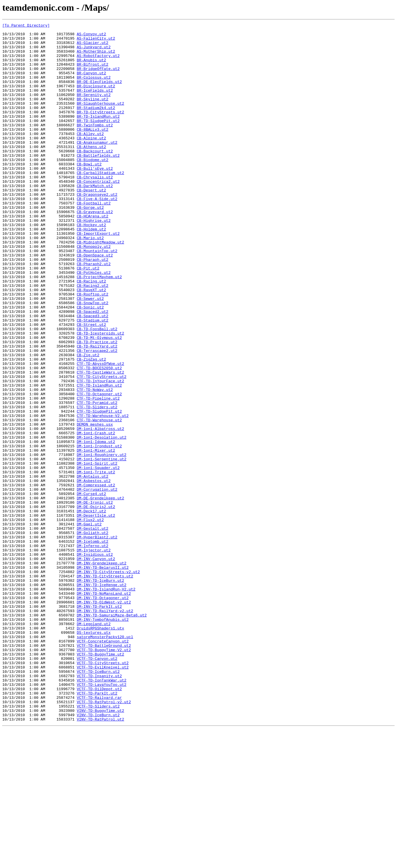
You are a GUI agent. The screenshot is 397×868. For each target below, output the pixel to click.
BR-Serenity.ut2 (94, 109)
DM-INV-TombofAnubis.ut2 (103, 739)
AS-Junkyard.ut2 (94, 52)
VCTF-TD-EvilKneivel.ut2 (103, 796)
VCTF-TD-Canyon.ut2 (97, 786)
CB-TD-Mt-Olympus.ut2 (99, 401)
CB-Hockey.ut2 (91, 265)
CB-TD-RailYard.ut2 (97, 411)
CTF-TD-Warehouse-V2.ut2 (103, 494)
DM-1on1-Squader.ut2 (98, 557)
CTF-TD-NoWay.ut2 (95, 463)
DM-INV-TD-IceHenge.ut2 (101, 697)
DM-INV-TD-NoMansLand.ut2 (104, 708)
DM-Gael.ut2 (89, 625)
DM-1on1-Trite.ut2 (96, 562)
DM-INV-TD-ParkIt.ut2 (99, 723)
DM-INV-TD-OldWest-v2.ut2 (104, 718)
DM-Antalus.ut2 (92, 567)
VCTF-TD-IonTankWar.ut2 (101, 812)
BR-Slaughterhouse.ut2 (100, 120)
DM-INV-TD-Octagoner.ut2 (103, 713)
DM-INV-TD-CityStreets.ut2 (105, 687)
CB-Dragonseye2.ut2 (97, 229)
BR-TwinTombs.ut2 (95, 146)
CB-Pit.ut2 (88, 317)
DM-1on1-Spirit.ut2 (97, 552)
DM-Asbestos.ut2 (94, 572)
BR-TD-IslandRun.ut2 (98, 135)
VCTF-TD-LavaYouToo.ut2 (101, 817)
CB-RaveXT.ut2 (91, 343)
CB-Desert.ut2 (91, 224)
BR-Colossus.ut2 (94, 88)
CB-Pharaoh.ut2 (92, 307)
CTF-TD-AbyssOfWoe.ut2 (100, 432)
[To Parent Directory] (26, 26)
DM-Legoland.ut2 (94, 744)
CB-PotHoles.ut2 (94, 323)
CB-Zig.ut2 (88, 422)
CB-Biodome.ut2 (92, 187)
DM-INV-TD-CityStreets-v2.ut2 (108, 682)
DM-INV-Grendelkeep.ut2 (101, 671)
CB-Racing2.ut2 (92, 338)
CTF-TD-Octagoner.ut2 (99, 468)
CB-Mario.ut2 (90, 281)
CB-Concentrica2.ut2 (98, 213)
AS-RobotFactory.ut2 (98, 62)
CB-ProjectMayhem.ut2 (99, 328)
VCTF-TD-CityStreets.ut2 (103, 791)
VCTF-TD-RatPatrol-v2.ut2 (104, 838)
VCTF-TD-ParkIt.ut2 (97, 828)
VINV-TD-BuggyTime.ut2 (100, 848)
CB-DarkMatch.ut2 (95, 219)
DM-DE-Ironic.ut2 (95, 599)
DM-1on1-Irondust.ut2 (99, 531)
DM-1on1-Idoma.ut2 (96, 526)
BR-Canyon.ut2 (91, 83)
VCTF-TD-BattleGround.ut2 (104, 770)
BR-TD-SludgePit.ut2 (98, 141)
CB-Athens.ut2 (91, 172)
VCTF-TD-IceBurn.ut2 (98, 801)
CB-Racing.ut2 (91, 333)
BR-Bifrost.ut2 (92, 73)
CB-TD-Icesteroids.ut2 (100, 396)
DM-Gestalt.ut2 (92, 630)
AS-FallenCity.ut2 (96, 42)
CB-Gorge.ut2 (90, 245)
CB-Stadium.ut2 (92, 380)
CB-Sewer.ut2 (90, 354)
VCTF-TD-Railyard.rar (99, 833)
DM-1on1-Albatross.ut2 (100, 510)
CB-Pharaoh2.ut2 (94, 312)
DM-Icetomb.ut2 (92, 645)
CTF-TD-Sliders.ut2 (97, 484)
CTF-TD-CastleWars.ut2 (100, 442)
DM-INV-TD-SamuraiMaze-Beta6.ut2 (112, 734)
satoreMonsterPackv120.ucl (105, 760)
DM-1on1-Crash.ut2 (96, 515)
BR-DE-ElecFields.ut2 (99, 94)
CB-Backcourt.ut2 (95, 177)
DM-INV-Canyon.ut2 (96, 666)
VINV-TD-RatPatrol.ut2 (100, 859)
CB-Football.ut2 (94, 239)
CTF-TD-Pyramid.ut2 (97, 479)
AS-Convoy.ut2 (91, 36)
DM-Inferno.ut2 (92, 651)
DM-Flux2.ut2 (90, 619)
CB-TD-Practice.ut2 (97, 406)
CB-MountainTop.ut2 (97, 297)
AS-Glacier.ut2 (92, 47)
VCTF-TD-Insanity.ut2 (99, 807)
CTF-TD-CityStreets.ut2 (101, 448)
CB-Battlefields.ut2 (98, 182)
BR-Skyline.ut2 (92, 114)
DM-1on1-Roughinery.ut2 (101, 541)
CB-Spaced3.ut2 (92, 375)
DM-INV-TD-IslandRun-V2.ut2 (106, 703)
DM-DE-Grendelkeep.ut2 (100, 593)
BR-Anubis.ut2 (91, 68)
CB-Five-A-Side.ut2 (97, 234)
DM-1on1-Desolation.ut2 (101, 520)
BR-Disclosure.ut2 (96, 99)
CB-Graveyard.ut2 (95, 250)
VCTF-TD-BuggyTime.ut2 (100, 781)
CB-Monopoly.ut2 (94, 291)
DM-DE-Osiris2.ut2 (96, 604)
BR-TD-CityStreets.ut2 (100, 130)
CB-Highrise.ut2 (94, 260)
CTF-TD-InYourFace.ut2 (100, 453)
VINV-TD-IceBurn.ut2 (98, 854)
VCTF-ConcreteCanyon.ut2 (103, 765)
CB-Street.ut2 (91, 385)
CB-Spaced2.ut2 (92, 370)
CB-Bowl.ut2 (89, 193)
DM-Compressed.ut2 (96, 578)
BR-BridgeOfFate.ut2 (98, 78)
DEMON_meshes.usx (95, 505)
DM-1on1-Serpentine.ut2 (101, 546)
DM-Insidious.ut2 (95, 661)
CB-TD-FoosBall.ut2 (97, 390)
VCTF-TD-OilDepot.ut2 (99, 822)
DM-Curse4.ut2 (91, 588)
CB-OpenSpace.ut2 (95, 302)
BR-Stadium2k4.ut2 (96, 125)
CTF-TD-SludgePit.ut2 (99, 489)
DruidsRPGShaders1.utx (100, 749)
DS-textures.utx (94, 755)
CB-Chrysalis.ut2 (95, 208)
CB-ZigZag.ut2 (91, 427)
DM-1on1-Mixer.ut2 (96, 536)
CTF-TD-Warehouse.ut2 (99, 500)
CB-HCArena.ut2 (92, 255)
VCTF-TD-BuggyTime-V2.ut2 (104, 775)
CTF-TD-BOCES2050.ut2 (99, 437)
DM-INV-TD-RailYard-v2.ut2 (105, 729)
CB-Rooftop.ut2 (92, 349)
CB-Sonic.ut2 (90, 364)
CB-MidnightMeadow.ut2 (100, 286)
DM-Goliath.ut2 (92, 635)
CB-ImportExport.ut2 (98, 276)
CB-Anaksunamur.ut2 (97, 167)
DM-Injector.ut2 (94, 656)
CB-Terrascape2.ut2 (97, 416)
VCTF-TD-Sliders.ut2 (98, 843)
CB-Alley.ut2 (90, 156)
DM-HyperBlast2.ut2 (97, 640)
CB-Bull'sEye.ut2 (95, 198)
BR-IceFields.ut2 (95, 104)
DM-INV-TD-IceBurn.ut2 (100, 692)
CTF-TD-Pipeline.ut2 (98, 474)
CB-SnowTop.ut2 (92, 359)
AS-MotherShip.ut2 (96, 57)
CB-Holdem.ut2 (91, 271)
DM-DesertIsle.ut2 (96, 614)
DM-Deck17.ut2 (91, 609)
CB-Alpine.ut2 (91, 161)
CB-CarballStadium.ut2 (100, 203)
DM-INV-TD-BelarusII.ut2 (103, 677)
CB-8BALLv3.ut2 (92, 151)
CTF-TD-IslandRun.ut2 (99, 458)
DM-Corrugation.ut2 (97, 583)
